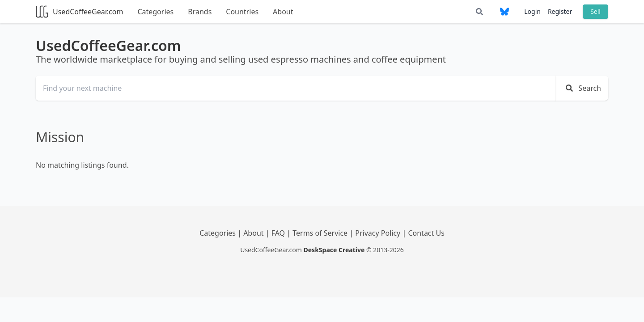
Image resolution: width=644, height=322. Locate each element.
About (283, 12)
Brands (200, 12)
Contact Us (426, 233)
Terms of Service (321, 233)
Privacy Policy (379, 233)
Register (560, 11)
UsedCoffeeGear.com (79, 12)
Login (532, 11)
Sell (595, 11)
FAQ (279, 233)
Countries (242, 12)
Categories (155, 12)
